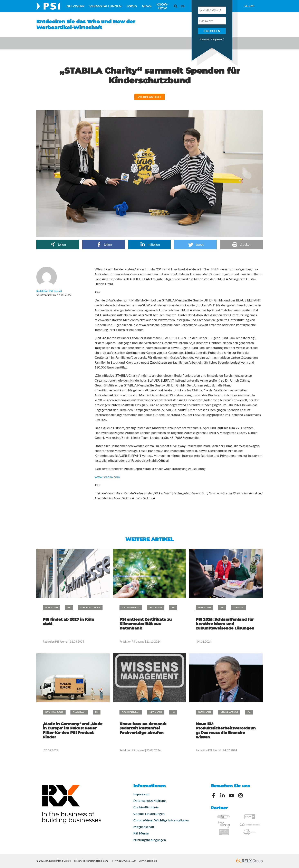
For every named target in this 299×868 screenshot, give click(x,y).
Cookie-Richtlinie (146, 807)
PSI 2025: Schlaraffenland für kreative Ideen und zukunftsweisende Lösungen (225, 624)
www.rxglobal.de (148, 861)
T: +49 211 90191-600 (123, 861)
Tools (132, 6)
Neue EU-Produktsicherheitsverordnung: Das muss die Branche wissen (226, 731)
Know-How (162, 6)
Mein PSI (249, 6)
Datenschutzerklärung (149, 800)
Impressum (141, 794)
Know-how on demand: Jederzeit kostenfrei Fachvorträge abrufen (143, 728)
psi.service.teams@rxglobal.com (91, 861)
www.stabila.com (107, 477)
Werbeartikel (150, 97)
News (147, 6)
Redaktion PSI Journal (56, 642)
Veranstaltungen (105, 6)
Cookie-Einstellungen (149, 814)
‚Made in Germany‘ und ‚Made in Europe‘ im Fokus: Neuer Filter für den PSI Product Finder (73, 731)
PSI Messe (141, 833)
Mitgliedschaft (144, 827)
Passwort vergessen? (212, 39)
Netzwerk (76, 6)
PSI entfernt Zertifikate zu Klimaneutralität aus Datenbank (146, 624)
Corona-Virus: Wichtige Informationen (161, 820)
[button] (58, 245)
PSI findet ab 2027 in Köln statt (69, 622)
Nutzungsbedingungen (150, 840)
